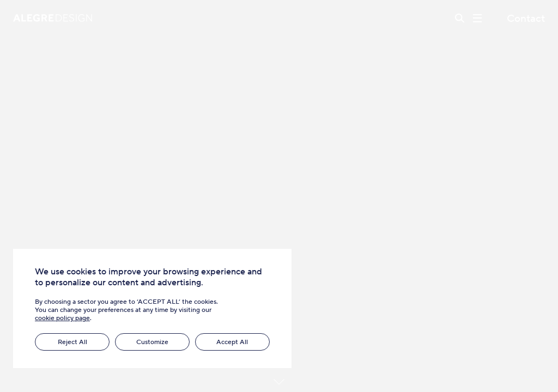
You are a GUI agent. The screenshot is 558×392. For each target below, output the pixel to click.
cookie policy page (62, 318)
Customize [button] (152, 342)
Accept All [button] (232, 342)
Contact (526, 18)
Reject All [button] (72, 342)
